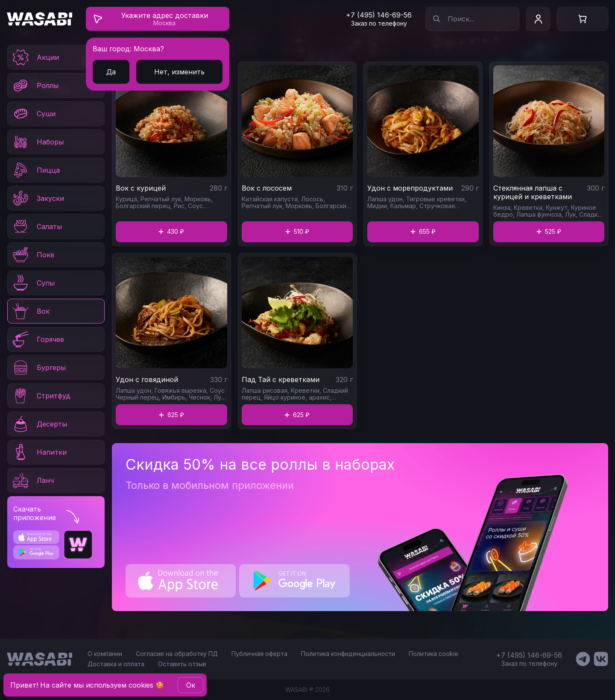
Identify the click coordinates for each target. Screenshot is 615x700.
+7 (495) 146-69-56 (379, 15)
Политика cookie (433, 654)
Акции (35, 57)
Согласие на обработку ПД (177, 654)
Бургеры (38, 368)
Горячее (38, 339)
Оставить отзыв (182, 664)
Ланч (32, 480)
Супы (33, 283)
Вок (30, 311)
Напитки (39, 452)
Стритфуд (41, 396)
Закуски (38, 198)
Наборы (37, 142)
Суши (33, 114)
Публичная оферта (259, 654)
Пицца (35, 170)
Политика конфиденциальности (348, 654)
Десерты (39, 424)
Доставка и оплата (116, 664)
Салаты (37, 226)
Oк (191, 685)
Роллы (35, 85)
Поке (33, 255)
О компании (105, 654)
